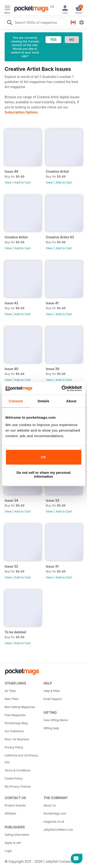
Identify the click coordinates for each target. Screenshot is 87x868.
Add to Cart (23, 182)
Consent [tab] (16, 401)
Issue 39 (53, 369)
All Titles (10, 691)
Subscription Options (21, 112)
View (8, 182)
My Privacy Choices (18, 787)
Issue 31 (52, 566)
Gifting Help (51, 728)
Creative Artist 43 (60, 237)
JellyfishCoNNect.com (58, 830)
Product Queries (15, 805)
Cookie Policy (14, 778)
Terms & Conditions (18, 770)
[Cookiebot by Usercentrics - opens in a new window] (62, 388)
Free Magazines (15, 715)
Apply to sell (13, 843)
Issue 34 (11, 500)
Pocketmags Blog (16, 723)
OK (43, 457)
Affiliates (10, 813)
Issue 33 (53, 500)
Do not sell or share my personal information (43, 474)
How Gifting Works (56, 720)
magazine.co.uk (54, 822)
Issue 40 (11, 369)
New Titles (12, 699)
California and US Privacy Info (21, 759)
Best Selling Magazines (20, 707)
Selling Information (17, 835)
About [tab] (71, 401)
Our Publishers (14, 731)
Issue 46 (11, 171)
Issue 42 (11, 303)
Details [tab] (44, 401)
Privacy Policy (14, 747)
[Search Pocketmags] (10, 23)
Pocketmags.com (55, 813)
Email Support (53, 699)
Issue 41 (52, 303)
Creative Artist (57, 171)
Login (8, 851)
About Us (50, 805)
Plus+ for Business (17, 739)
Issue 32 (11, 566)
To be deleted (15, 632)
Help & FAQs (52, 691)
